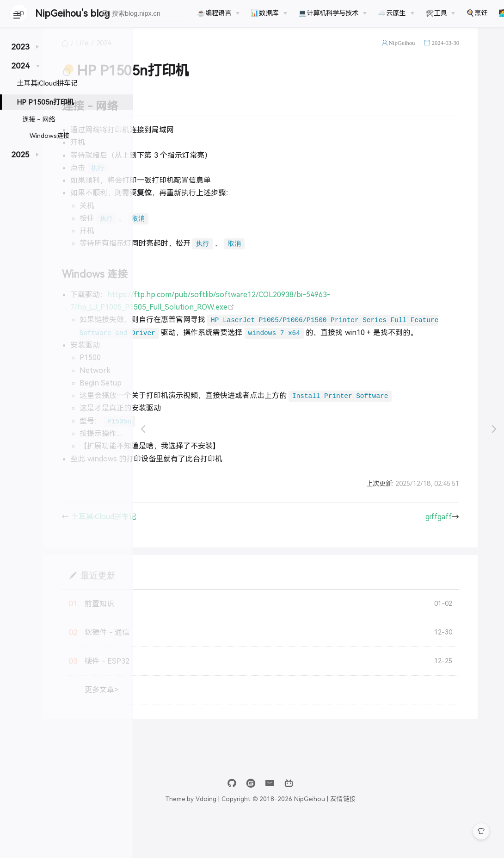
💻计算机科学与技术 (328, 13)
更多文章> (198, 724)
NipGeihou (422, 53)
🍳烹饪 (477, 13)
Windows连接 (50, 136)
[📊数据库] (269, 13)
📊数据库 (264, 13)
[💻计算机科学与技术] (332, 13)
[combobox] (143, 14)
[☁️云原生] (396, 13)
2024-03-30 (466, 53)
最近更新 (194, 610)
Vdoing (264, 834)
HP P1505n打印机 (45, 102)
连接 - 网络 (39, 119)
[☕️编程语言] (218, 13)
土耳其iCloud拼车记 (47, 83)
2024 (200, 53)
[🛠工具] (440, 13)
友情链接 (401, 834)
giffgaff (459, 551)
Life (178, 53)
